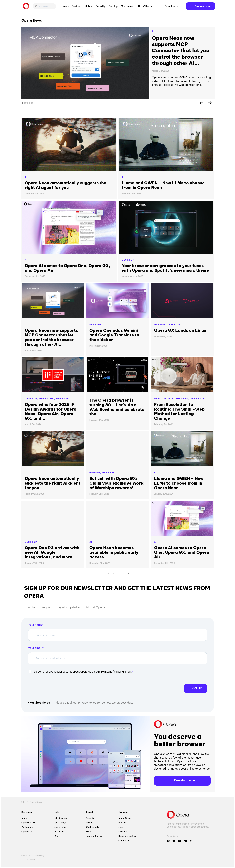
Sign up (184, 686)
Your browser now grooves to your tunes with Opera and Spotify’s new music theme (165, 268)
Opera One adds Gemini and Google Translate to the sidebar (114, 335)
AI (139, 7)
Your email (35, 648)
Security (101, 7)
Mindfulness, (179, 398)
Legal (89, 812)
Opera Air (197, 398)
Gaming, (160, 325)
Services (27, 812)
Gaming (113, 7)
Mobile (89, 7)
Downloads (171, 7)
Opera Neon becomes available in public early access (114, 552)
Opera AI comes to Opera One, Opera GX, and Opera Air (67, 268)
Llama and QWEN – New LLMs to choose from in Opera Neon (163, 185)
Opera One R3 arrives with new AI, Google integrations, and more (52, 552)
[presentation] (53, 686)
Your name (35, 625)
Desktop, (32, 398)
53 (124, 573)
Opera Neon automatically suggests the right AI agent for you (66, 185)
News (66, 7)
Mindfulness (128, 7)
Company (124, 812)
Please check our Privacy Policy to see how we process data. (95, 702)
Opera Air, (48, 398)
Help (56, 812)
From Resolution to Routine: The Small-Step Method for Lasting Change (179, 411)
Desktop (77, 7)
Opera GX (174, 325)
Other (147, 7)
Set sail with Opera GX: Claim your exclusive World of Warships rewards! (117, 483)
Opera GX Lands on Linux (181, 330)
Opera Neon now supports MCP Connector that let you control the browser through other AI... (181, 50)
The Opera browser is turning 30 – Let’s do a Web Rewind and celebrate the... (117, 407)
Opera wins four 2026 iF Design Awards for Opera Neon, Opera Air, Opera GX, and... (51, 411)
